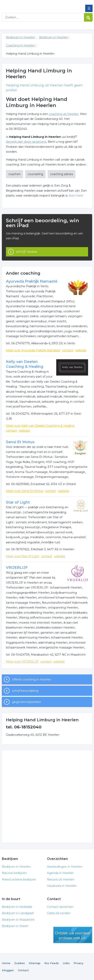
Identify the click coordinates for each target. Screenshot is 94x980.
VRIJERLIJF (17, 568)
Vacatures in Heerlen (62, 886)
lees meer (76, 196)
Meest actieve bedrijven (19, 879)
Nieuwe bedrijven (14, 873)
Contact (23, 970)
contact (68, 350)
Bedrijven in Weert (15, 926)
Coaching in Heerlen (20, 45)
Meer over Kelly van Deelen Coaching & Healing (40, 426)
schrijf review (27, 252)
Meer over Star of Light (23, 556)
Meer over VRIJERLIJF (22, 662)
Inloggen (8, 970)
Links (66, 963)
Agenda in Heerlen (60, 873)
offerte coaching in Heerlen (32, 679)
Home (6, 963)
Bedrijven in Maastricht (18, 920)
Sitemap (35, 963)
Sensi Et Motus (20, 442)
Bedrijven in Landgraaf (18, 913)
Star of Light (18, 502)
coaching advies (62, 174)
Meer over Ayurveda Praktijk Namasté (33, 350)
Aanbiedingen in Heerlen (65, 867)
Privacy (78, 963)
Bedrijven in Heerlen (31, 5)
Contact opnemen (60, 907)
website (81, 350)
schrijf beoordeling (25, 691)
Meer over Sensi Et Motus (25, 491)
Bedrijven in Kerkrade (17, 907)
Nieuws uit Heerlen (61, 879)
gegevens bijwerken (27, 702)
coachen (15, 174)
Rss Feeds (52, 963)
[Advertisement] (47, 797)
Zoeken (20, 963)
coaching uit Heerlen (64, 114)
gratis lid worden (73, 935)
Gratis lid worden (59, 913)
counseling (35, 174)
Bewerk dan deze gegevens (26, 142)
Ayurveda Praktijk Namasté (32, 281)
